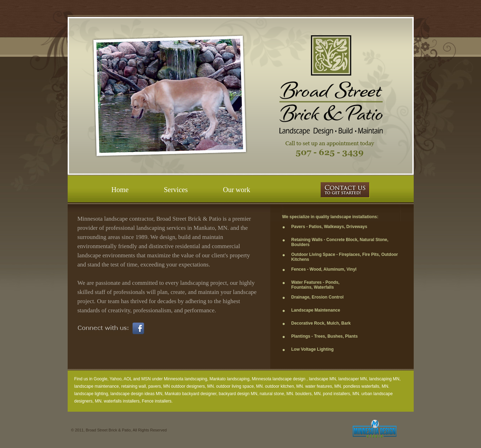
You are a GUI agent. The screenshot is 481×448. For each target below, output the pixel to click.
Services (176, 190)
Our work (237, 190)
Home (120, 190)
